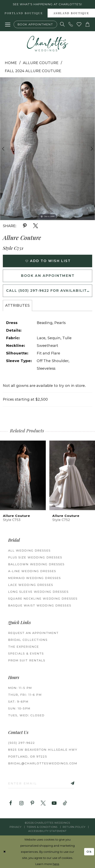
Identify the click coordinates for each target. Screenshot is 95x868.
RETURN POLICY (74, 827)
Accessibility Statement (47, 831)
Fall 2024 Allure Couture (33, 71)
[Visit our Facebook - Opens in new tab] (11, 803)
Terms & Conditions (42, 827)
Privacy (16, 827)
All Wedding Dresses (29, 551)
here (56, 864)
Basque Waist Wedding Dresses (40, 605)
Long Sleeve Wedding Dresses (38, 592)
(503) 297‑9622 (22, 743)
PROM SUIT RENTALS (27, 660)
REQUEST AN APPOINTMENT (34, 633)
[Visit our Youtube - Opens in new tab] (54, 803)
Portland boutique (24, 14)
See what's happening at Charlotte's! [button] (47, 4)
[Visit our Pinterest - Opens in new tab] (32, 803)
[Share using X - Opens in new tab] (36, 226)
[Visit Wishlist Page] (79, 24)
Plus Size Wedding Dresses (35, 557)
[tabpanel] (47, 149)
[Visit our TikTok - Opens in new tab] (65, 803)
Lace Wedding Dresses (31, 585)
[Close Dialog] (5, 852)
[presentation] (23, 475)
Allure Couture (41, 63)
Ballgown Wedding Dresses (36, 564)
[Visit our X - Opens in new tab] (43, 803)
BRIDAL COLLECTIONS (28, 640)
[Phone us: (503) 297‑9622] (71, 24)
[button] (8, 24)
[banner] (48, 44)
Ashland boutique (71, 14)
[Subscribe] (67, 783)
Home (11, 63)
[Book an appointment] (35, 24)
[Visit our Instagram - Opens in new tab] (21, 803)
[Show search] (62, 24)
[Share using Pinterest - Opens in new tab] (25, 226)
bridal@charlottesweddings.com (43, 763)
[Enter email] (41, 783)
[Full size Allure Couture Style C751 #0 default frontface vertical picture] (47, 149)
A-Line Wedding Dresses (32, 571)
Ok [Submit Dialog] (89, 852)
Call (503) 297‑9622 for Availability (48, 291)
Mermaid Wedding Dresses (35, 578)
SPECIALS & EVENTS (26, 654)
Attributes (17, 305)
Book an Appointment (48, 276)
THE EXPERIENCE (24, 647)
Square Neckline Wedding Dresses (43, 599)
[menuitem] (24, 13)
